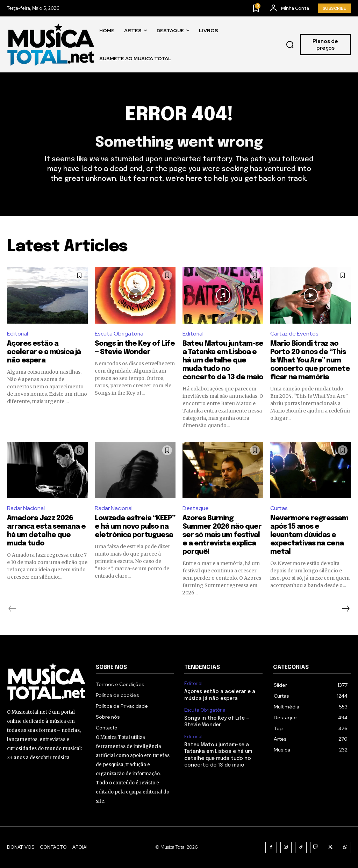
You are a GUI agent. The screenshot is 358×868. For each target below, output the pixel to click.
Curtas (279, 508)
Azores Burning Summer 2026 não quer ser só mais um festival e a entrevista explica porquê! (222, 535)
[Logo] (51, 45)
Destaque (196, 508)
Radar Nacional (26, 508)
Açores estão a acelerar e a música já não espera (44, 352)
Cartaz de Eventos (294, 334)
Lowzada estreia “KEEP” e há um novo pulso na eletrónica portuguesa (135, 527)
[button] (290, 45)
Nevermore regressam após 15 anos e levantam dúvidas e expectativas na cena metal (309, 535)
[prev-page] (12, 609)
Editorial (17, 334)
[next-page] (345, 609)
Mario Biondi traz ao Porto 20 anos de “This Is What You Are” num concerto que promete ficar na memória (310, 361)
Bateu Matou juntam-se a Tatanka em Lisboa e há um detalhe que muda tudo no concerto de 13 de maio (223, 361)
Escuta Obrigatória (119, 334)
